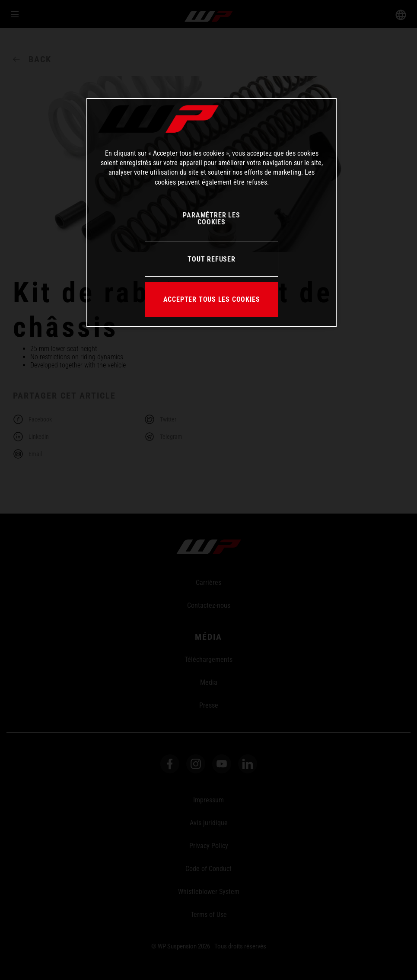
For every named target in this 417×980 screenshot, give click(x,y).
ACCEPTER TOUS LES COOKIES (212, 299)
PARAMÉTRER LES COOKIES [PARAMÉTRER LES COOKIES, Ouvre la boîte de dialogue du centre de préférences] (211, 219)
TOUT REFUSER (211, 259)
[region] (212, 213)
